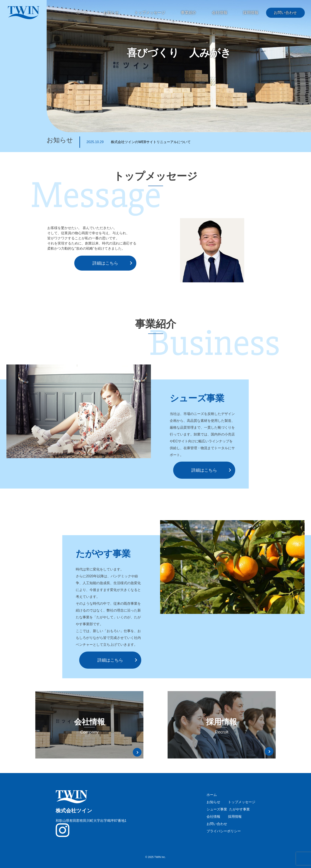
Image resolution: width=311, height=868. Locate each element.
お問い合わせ (285, 13)
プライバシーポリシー (224, 831)
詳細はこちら (105, 263)
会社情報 (220, 13)
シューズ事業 (217, 809)
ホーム (82, 13)
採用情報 (251, 13)
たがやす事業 (240, 809)
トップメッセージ (150, 13)
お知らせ (111, 13)
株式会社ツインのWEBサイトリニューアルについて (139, 142)
